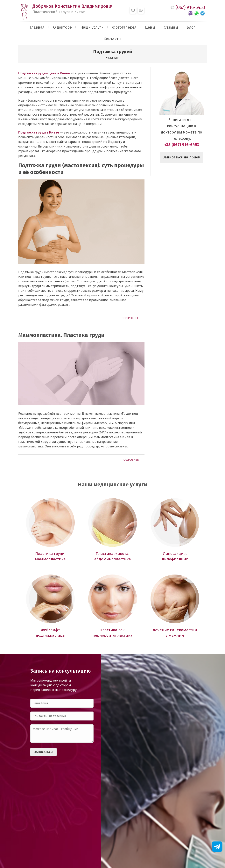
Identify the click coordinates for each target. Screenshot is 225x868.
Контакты (112, 39)
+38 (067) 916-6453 (182, 145)
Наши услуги (92, 27)
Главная (37, 27)
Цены (150, 27)
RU (133, 11)
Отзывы (171, 27)
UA (141, 11)
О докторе (62, 27)
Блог (191, 27)
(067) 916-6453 (190, 7)
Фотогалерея (124, 27)
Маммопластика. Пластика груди (61, 335)
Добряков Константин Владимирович (73, 9)
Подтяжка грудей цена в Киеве (44, 73)
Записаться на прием (182, 157)
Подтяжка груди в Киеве (39, 132)
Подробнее (130, 318)
